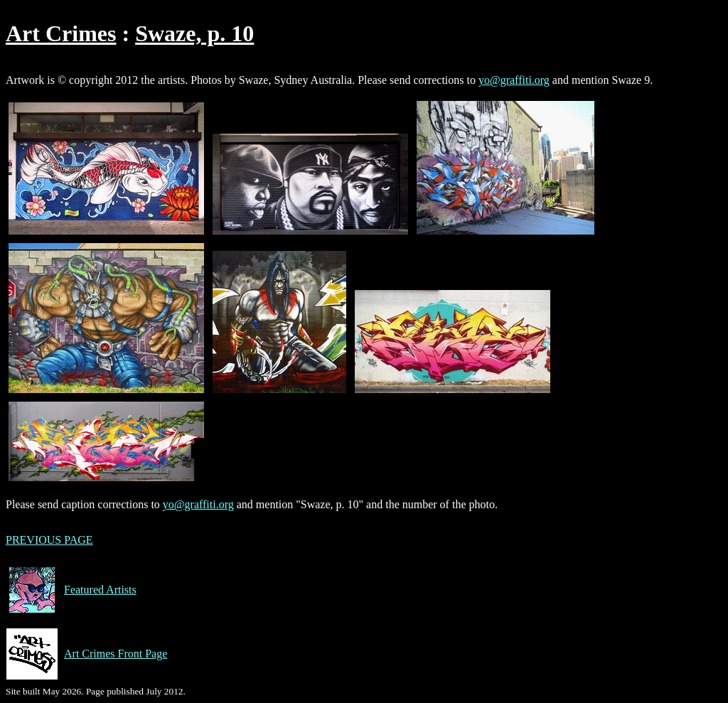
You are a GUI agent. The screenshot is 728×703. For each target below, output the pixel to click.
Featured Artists (71, 590)
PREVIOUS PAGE (49, 540)
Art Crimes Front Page (86, 654)
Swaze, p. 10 (194, 33)
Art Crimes (61, 33)
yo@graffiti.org (514, 80)
